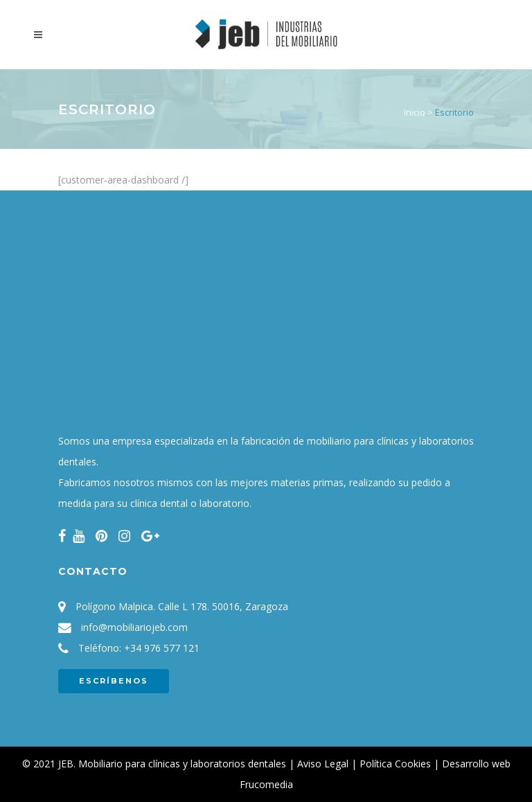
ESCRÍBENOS (114, 681)
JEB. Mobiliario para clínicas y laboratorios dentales (172, 764)
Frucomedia (266, 784)
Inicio (415, 112)
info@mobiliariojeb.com (134, 627)
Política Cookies (395, 764)
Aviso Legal (323, 764)
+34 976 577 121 (162, 648)
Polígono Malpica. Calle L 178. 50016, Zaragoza (182, 606)
